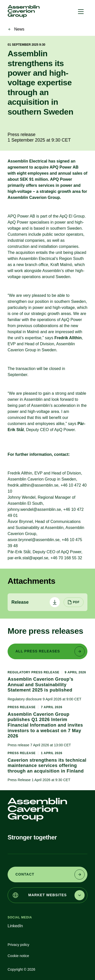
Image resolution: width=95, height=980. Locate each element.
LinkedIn (15, 926)
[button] (81, 11)
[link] (24, 11)
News (19, 29)
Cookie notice (18, 956)
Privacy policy (18, 945)
